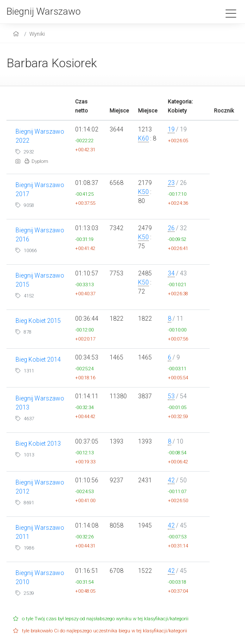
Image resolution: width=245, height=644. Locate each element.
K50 (143, 192)
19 (171, 129)
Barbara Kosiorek (52, 63)
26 (171, 228)
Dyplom (36, 161)
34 (171, 273)
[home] (17, 34)
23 (171, 183)
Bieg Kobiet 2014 (38, 360)
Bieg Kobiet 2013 (38, 444)
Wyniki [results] (37, 34)
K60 (143, 138)
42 (171, 480)
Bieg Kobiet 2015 (38, 321)
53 (171, 396)
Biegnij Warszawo (44, 11)
